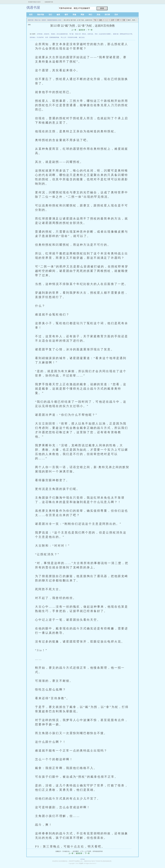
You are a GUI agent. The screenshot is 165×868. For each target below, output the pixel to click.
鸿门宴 (71, 34)
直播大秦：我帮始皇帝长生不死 (123, 34)
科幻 (90, 15)
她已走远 (82, 37)
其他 (98, 15)
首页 (31, 15)
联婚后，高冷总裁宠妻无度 (59, 34)
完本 (116, 15)
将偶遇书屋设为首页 (34, 2)
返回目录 (82, 30)
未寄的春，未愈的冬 (43, 34)
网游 (82, 15)
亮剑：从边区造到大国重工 (103, 34)
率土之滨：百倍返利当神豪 (69, 37)
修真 (58, 15)
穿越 (74, 15)
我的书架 (41, 15)
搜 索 (102, 8)
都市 (66, 15)
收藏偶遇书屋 (49, 2)
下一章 (90, 30)
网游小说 (38, 20)
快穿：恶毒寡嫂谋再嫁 (52, 37)
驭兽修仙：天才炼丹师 (37, 37)
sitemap (82, 859)
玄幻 (50, 15)
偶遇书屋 (33, 8)
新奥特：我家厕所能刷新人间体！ (52, 20)
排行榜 (107, 15)
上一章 (74, 30)
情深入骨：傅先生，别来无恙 (84, 34)
